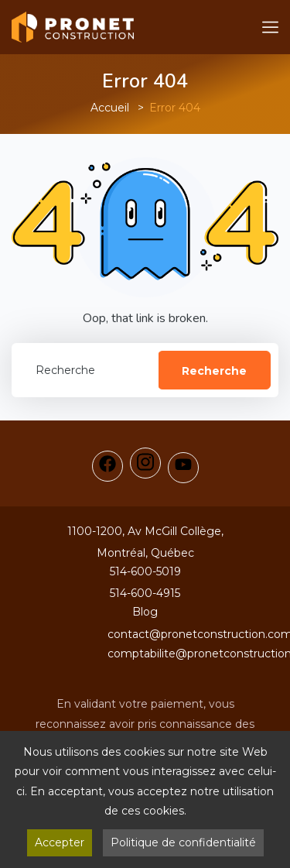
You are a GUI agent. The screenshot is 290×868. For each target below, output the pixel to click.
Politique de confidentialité (183, 842)
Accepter (60, 842)
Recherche (214, 371)
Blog (145, 612)
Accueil (110, 108)
